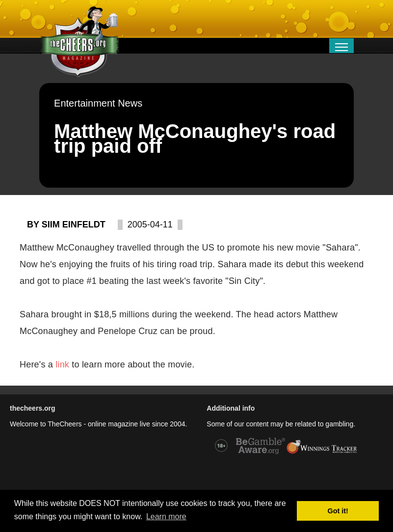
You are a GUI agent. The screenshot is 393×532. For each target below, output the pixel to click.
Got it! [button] (338, 511)
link (64, 364)
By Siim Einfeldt (66, 224)
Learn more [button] (166, 517)
